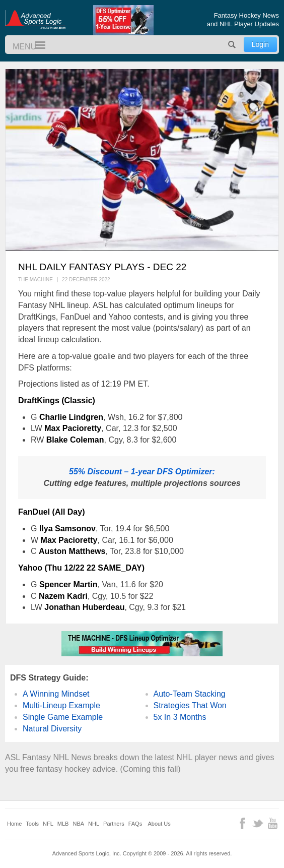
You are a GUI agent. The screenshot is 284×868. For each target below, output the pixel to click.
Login (260, 44)
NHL (94, 824)
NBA (78, 824)
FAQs (135, 824)
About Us (159, 824)
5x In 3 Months (180, 717)
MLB (63, 824)
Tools (32, 824)
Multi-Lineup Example (61, 705)
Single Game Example (63, 717)
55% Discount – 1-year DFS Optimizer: (142, 472)
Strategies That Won (190, 705)
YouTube (273, 823)
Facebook (242, 823)
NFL (48, 824)
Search (232, 45)
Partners (114, 824)
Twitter (258, 823)
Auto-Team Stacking (190, 694)
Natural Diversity (52, 729)
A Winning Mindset (56, 694)
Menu (36, 46)
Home (14, 824)
